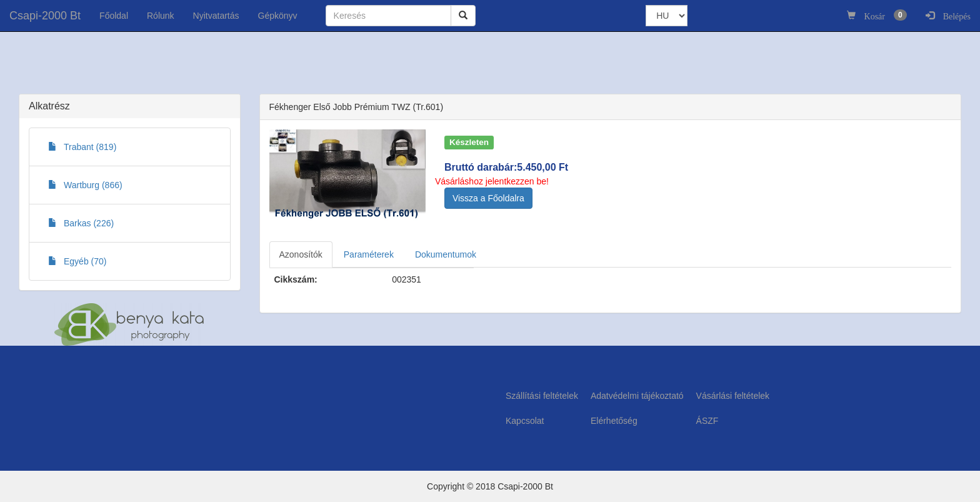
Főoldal (114, 16)
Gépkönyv (278, 16)
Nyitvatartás (216, 16)
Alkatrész (49, 106)
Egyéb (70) (77, 261)
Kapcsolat (525, 421)
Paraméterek (369, 254)
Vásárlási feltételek (733, 396)
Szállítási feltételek (542, 396)
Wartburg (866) (85, 185)
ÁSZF (707, 421)
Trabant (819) (82, 147)
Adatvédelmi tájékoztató (637, 396)
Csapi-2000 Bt (45, 16)
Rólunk (161, 16)
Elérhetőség (614, 421)
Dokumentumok (446, 254)
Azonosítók (301, 254)
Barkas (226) (81, 223)
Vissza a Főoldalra (488, 198)
